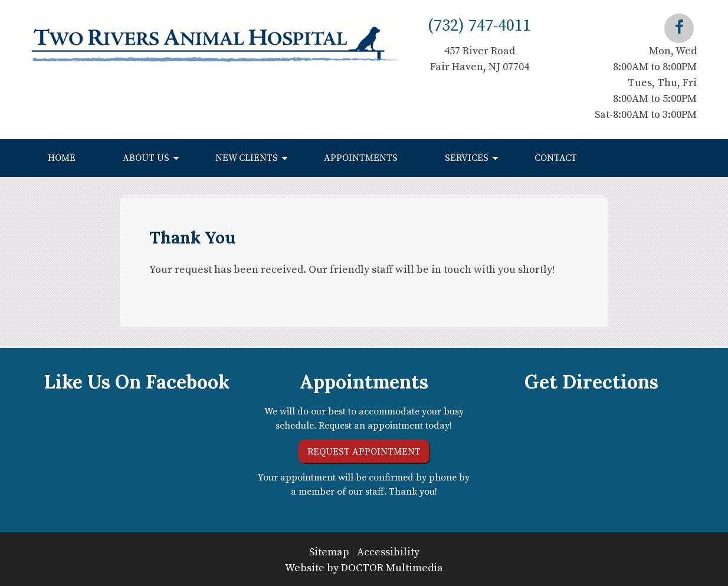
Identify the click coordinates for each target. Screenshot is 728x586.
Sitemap (329, 552)
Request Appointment (364, 452)
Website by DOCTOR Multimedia (364, 568)
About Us (146, 158)
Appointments (361, 158)
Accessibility (388, 552)
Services (467, 158)
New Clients (247, 158)
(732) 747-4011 (479, 26)
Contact (556, 158)
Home (62, 158)
